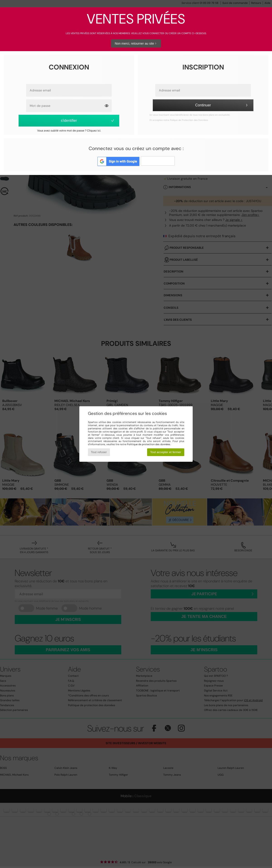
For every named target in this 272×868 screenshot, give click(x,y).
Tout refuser (99, 452)
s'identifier (88, 121)
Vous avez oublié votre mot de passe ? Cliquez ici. (69, 131)
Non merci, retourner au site (136, 43)
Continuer (222, 105)
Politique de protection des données (149, 444)
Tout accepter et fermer (166, 452)
